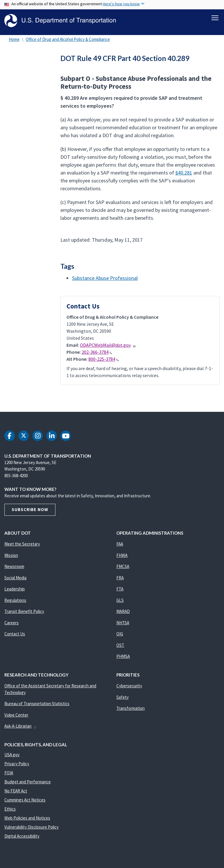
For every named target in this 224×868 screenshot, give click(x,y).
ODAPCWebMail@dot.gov (108, 347)
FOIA (9, 774)
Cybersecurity (129, 687)
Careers (12, 624)
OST (120, 647)
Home (14, 41)
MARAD (123, 613)
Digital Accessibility (22, 838)
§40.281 (184, 174)
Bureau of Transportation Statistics (37, 705)
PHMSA (123, 658)
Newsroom (14, 568)
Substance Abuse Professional (105, 279)
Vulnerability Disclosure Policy (32, 829)
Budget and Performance (28, 784)
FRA (120, 579)
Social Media (15, 579)
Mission (11, 557)
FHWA (122, 557)
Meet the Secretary (22, 546)
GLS (120, 602)
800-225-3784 (104, 361)
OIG (120, 636)
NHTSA (123, 624)
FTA (120, 591)
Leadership (15, 591)
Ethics (10, 811)
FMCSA (123, 568)
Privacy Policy (17, 765)
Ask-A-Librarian (21, 728)
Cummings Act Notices (25, 802)
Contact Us (15, 636)
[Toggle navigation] (215, 18)
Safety (123, 699)
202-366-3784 (97, 354)
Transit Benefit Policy (24, 613)
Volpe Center (16, 717)
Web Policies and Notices (27, 820)
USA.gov (12, 756)
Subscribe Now (30, 511)
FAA (120, 546)
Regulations (15, 602)
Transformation (131, 710)
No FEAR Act (16, 793)
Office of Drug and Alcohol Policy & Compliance (68, 41)
